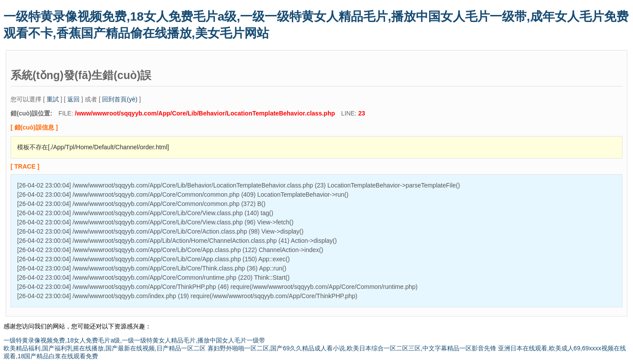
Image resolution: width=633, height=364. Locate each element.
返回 (73, 99)
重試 (53, 99)
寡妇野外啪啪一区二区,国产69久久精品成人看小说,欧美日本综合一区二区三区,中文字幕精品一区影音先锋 (352, 348)
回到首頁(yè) (120, 99)
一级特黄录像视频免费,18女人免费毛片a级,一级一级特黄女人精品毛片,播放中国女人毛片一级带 (134, 340)
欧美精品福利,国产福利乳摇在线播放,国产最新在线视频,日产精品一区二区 (105, 348)
